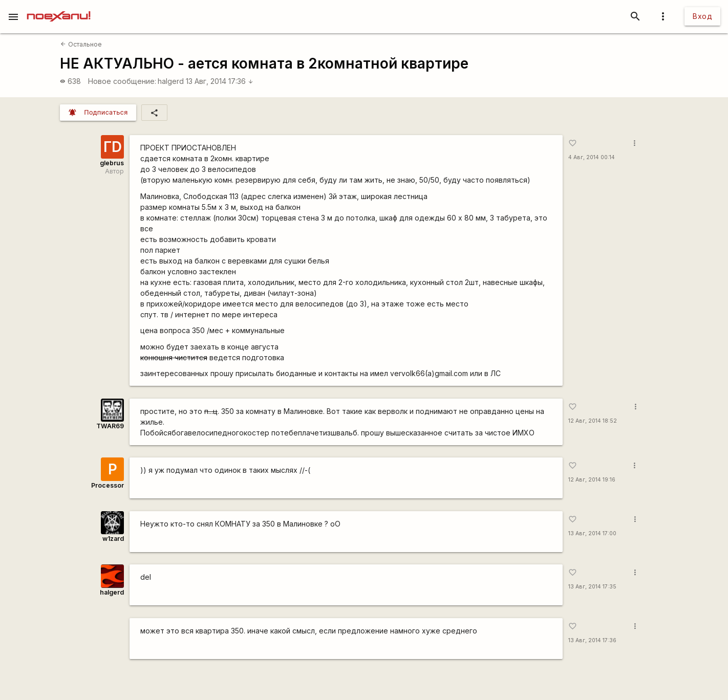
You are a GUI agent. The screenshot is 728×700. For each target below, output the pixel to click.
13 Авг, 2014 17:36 (220, 81)
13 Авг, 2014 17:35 (592, 587)
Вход (702, 16)
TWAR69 (110, 426)
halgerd (171, 81)
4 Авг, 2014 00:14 (592, 157)
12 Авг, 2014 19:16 (592, 480)
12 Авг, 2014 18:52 (593, 421)
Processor (108, 485)
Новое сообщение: (122, 81)
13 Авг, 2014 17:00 (592, 533)
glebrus (112, 163)
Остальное (81, 44)
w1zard (113, 539)
